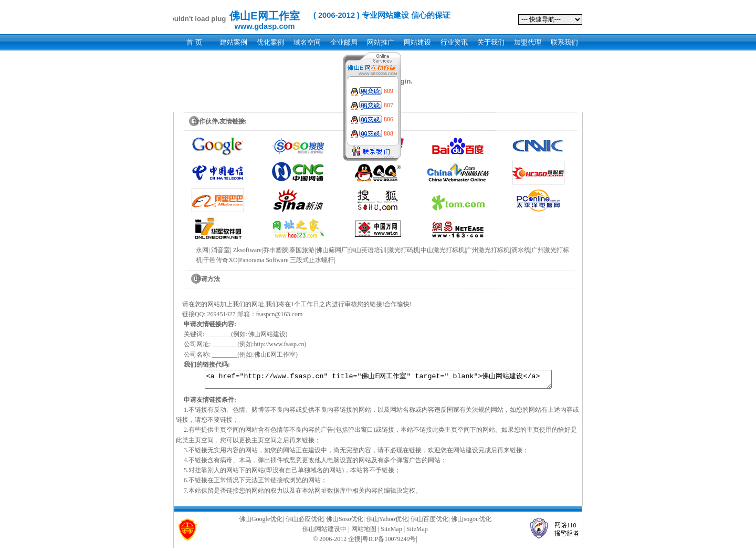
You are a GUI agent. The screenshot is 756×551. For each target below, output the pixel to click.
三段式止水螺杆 (312, 260)
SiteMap (391, 532)
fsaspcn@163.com (280, 314)
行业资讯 (454, 42)
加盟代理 (528, 42)
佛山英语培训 (367, 250)
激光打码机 (404, 250)
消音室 (220, 250)
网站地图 (364, 532)
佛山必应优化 (304, 522)
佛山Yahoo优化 (387, 522)
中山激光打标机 (443, 250)
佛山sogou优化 (471, 522)
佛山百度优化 (429, 522)
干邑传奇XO (220, 260)
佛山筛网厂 (332, 250)
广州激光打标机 (488, 250)
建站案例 (234, 42)
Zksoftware (248, 250)
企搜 (354, 542)
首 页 (194, 42)
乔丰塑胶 (276, 250)
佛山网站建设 (321, 532)
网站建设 (417, 42)
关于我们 (491, 42)
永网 (202, 250)
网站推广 (381, 42)
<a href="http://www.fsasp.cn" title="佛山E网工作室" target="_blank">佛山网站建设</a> (378, 381)
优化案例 (270, 42)
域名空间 (307, 42)
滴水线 (521, 250)
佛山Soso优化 (345, 522)
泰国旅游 (302, 250)
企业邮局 (344, 42)
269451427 (222, 314)
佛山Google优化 (261, 522)
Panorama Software (264, 260)
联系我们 (564, 42)
